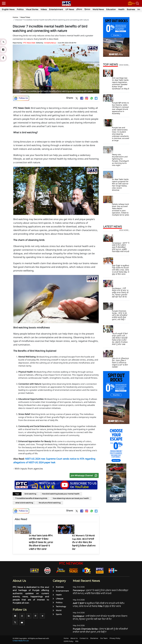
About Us (74, 638)
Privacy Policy (115, 638)
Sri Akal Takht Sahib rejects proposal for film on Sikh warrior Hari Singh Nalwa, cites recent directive (120, 185)
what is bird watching (24, 503)
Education (111, 9)
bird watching (30, 494)
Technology (59, 606)
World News (98, 9)
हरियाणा (79, 9)
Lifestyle (58, 599)
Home (15, 17)
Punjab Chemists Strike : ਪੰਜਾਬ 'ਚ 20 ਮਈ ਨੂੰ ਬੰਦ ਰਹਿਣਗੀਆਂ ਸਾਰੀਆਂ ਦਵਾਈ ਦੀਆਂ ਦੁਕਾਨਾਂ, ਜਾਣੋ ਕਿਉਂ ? (120, 315)
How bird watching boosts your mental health (61, 494)
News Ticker (25, 17)
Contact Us (84, 638)
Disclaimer (94, 638)
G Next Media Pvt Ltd (21, 641)
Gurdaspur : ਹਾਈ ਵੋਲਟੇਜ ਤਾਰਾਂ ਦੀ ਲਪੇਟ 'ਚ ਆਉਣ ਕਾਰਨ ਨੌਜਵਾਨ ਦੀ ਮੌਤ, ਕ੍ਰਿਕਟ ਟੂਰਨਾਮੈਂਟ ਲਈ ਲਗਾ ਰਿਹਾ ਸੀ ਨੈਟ (120, 293)
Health (121, 9)
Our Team (104, 638)
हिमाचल (87, 9)
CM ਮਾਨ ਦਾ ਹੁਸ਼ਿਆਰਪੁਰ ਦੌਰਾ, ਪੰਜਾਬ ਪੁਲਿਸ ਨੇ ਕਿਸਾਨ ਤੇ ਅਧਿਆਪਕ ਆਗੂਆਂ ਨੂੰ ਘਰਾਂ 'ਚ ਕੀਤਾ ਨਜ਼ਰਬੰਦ (120, 363)
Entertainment (56, 9)
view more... (124, 65)
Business (131, 9)
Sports (57, 614)
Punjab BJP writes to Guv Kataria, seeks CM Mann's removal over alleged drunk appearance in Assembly (120, 108)
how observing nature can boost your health (71, 498)
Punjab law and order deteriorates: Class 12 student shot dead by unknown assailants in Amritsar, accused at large (121, 134)
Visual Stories (32, 9)
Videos (44, 9)
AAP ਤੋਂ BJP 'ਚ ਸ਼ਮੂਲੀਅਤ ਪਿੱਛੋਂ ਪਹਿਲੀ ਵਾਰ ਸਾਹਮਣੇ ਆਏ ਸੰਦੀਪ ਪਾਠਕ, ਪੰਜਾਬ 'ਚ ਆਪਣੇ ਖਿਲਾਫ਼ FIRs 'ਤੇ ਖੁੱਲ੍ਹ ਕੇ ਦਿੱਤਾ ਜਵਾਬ (121, 270)
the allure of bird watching (50, 503)
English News (8, 9)
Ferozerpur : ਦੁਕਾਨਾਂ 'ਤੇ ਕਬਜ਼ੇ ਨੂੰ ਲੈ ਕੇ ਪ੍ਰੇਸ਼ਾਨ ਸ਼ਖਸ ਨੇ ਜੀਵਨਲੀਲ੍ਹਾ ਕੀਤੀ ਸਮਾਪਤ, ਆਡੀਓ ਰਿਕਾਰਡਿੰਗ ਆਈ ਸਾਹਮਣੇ (121, 247)
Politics (20, 9)
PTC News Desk (29, 43)
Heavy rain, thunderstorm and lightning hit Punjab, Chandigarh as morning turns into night (120, 160)
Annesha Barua (50, 43)
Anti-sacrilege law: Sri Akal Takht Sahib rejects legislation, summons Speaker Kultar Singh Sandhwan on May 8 (121, 83)
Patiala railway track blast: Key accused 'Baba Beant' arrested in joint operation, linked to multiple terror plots (121, 209)
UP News (70, 9)
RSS (77, 641)
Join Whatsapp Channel (85, 475)
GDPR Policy (68, 641)
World (57, 610)
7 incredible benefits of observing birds (31, 498)
